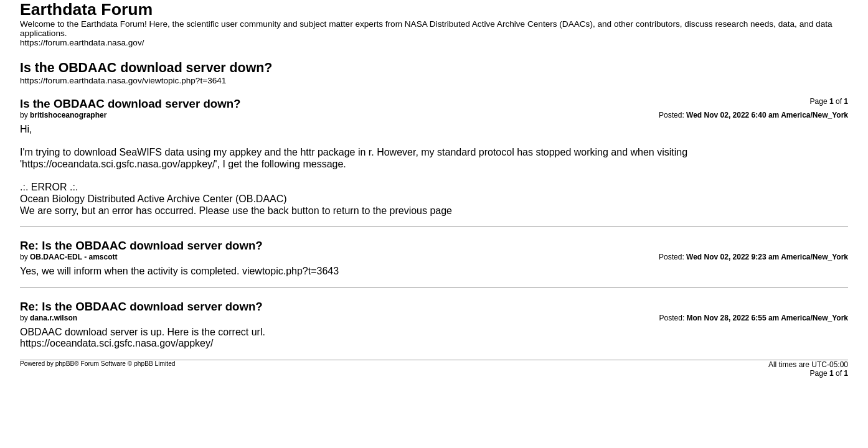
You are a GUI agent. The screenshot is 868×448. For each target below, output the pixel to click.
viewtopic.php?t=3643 (290, 271)
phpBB (65, 364)
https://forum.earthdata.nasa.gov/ (82, 43)
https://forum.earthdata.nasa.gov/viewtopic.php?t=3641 (123, 81)
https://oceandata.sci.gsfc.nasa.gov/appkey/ (118, 164)
